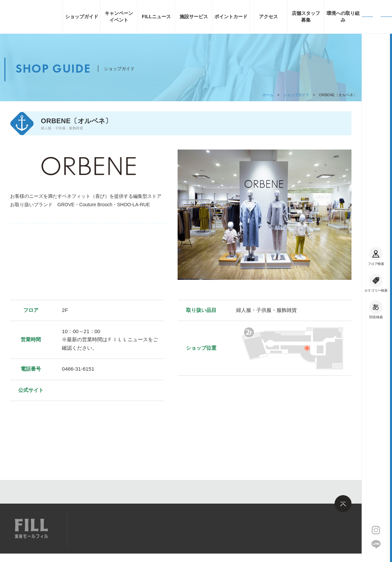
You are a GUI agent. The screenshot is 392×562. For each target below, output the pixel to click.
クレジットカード (89, 232)
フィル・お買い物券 (157, 232)
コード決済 (43, 233)
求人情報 (133, 528)
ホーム (268, 95)
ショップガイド (296, 95)
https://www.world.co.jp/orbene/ (98, 390)
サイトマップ (96, 528)
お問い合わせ (171, 528)
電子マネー (20, 233)
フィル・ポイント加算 (111, 232)
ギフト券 (66, 233)
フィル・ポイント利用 (134, 232)
